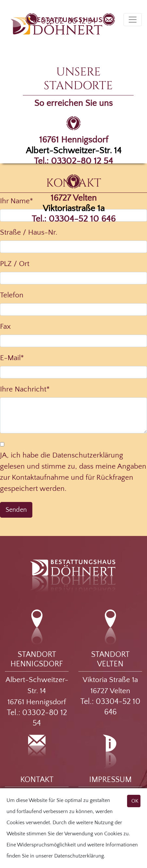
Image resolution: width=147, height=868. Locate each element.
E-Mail (12, 358)
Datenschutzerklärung (79, 856)
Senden (16, 510)
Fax (5, 326)
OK (135, 801)
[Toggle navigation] (133, 20)
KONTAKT (37, 780)
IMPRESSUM (110, 780)
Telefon (12, 295)
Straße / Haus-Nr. (29, 232)
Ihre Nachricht (25, 389)
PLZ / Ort (15, 264)
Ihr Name (16, 201)
